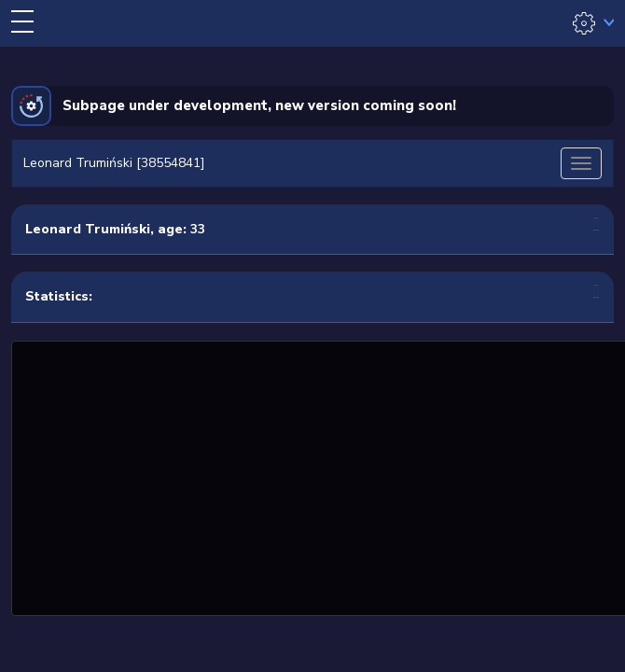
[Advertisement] (320, 476)
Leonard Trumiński (88, 229)
